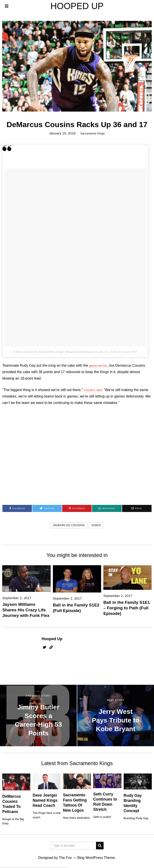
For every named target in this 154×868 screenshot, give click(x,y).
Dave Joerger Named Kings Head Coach (45, 800)
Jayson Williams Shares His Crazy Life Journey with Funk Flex (26, 610)
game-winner (99, 365)
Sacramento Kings (93, 133)
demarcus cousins (69, 525)
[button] (100, 845)
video (96, 525)
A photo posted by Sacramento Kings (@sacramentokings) (53, 352)
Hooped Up (52, 639)
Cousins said (94, 390)
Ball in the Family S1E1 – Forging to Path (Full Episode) (127, 608)
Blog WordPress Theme (96, 857)
